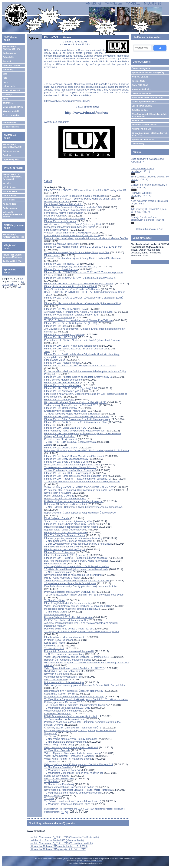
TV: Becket (50, 762)
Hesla (5, 82)
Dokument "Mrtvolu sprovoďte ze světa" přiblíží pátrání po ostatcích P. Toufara (86, 450)
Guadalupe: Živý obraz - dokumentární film (68, 210)
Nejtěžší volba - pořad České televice (64, 530)
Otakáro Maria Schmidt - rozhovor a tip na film (69, 787)
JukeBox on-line (140, 110)
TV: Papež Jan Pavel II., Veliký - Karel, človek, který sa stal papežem (81, 631)
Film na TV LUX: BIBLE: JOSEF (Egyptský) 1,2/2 (71, 388)
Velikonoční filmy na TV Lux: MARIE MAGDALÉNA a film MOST (79, 487)
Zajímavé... (8, 103)
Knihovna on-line (11, 151)
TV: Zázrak (50, 736)
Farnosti (7, 61)
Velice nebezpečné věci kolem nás (63, 677)
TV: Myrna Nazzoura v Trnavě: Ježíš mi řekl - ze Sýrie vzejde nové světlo (84, 595)
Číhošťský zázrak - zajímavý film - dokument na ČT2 (73, 728)
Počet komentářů (113, 809)
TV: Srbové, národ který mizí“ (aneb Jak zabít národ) (73, 801)
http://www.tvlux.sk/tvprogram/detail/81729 (67, 101)
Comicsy (7, 155)
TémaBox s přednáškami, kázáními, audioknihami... (149, 115)
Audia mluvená (10, 208)
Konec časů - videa (55, 643)
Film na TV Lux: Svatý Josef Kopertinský (66, 459)
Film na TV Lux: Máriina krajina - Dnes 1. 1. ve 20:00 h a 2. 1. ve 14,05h (83, 247)
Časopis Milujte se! (141, 68)
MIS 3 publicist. (10, 196)
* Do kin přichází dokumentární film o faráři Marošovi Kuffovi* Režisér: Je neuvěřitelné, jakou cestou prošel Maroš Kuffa (77, 568)
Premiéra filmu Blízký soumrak (61, 439)
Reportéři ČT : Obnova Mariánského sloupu (68, 660)
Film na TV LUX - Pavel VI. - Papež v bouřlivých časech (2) (77, 558)
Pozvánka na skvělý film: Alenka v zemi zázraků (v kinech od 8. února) (82, 340)
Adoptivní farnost (11, 65)
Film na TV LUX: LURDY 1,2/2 (61, 337)
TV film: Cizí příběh (55, 600)
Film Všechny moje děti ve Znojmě (63, 547)
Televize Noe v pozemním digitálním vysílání (68, 521)
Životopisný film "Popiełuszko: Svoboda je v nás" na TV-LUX (77, 581)
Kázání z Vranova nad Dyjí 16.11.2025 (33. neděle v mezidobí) (61, 843)
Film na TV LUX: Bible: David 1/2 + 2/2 (65, 428)
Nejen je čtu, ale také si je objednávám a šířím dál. (144, 219)
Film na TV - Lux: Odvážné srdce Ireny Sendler (70, 524)
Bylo (5, 74)
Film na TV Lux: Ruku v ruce (60, 552)
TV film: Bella (51, 781)
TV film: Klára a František (58, 767)
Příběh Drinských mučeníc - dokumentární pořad (71, 716)
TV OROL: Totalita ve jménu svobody (64, 654)
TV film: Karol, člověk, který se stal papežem (69, 541)
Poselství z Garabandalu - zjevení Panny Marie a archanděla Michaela (82, 258)
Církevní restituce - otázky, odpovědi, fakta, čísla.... (150, 134)
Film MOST (50, 425)
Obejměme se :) (53, 646)
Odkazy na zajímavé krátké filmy (62, 244)
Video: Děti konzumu (55, 680)
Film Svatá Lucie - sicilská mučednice (64, 218)
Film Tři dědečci (53, 795)
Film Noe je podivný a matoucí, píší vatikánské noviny (73, 538)
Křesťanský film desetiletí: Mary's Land (65, 411)
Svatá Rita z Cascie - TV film (60, 694)
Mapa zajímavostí (11, 90)
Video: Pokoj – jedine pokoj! (59, 745)
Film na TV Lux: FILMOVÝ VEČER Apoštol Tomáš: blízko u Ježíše (80, 366)
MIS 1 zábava (9, 187)
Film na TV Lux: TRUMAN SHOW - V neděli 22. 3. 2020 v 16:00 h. (80, 278)
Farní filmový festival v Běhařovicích (64, 204)
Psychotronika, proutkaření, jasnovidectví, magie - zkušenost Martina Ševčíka (86, 238)
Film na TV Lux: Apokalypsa (59, 399)
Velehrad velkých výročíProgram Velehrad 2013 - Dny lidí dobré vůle (68, 616)
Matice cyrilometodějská (144, 102)
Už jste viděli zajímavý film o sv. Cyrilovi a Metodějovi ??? (75, 402)
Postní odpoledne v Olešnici (59, 496)
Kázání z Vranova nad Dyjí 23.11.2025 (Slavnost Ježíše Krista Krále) (64, 837)
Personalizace (10, 123)
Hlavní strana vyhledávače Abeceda (13, 236)
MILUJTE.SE (153, 3)
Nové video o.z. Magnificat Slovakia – (78, 790)
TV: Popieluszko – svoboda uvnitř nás (65, 719)
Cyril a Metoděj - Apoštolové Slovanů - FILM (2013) (72, 235)
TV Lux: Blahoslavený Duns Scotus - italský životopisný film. (77, 252)
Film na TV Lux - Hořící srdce (60, 221)
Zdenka (48, 445)
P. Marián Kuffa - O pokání (59, 640)
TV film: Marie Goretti (56, 612)
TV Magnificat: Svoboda (57, 750)
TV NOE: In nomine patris (58, 572)
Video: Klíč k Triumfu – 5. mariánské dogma (68, 759)
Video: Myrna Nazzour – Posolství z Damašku (69, 756)
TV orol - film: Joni (54, 648)
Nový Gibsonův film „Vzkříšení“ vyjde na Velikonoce (72, 289)
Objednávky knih (11, 159)
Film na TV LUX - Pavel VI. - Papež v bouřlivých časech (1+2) (78, 479)
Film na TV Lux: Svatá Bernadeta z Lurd (66, 462)
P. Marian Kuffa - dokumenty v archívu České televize (73, 501)
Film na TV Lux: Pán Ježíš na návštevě (65, 532)
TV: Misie (49, 798)
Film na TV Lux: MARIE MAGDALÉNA (65, 309)
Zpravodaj (8, 70)
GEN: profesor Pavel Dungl (59, 317)
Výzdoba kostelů (11, 111)
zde (22, 279)
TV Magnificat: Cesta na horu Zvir (62, 770)
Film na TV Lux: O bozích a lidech (62, 385)
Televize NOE (138, 81)
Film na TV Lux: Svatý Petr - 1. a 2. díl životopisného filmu (76, 422)
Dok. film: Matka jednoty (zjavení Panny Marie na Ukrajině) (76, 561)
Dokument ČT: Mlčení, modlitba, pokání (66, 504)
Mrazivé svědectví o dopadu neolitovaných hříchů (71, 527)
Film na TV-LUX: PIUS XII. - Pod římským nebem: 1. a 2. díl (77, 416)
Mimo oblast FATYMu (13, 107)
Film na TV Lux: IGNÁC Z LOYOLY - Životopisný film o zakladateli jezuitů (84, 298)
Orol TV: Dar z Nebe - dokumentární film (66, 620)
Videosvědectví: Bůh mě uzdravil (62, 711)
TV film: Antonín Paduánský (59, 784)
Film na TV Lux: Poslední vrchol (61, 363)
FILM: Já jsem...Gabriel (57, 518)
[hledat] (142, 48)
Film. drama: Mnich (55, 360)
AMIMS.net (93, 3)
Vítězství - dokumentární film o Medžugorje (67, 233)
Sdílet (48, 181)
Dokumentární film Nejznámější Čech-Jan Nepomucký (74, 691)
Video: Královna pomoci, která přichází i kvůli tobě (71, 747)
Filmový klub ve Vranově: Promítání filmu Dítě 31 (71, 286)
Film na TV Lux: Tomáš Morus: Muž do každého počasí (74, 456)
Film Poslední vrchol (55, 564)
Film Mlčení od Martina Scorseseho (63, 380)
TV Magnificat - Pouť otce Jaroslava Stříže (67, 804)
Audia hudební (10, 204)
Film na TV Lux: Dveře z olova (61, 448)
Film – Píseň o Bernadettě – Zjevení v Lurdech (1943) (73, 207)
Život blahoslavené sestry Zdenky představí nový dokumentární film (81, 586)
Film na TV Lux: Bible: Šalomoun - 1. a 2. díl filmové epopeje (77, 419)
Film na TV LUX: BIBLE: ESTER (62, 383)
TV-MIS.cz (133, 3)
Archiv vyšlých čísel (13, 261)
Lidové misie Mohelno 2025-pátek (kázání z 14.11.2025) (58, 849)
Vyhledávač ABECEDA (143, 139)
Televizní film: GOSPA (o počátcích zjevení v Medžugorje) (75, 196)
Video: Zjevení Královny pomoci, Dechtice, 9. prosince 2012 (77, 657)
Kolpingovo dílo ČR (141, 129)
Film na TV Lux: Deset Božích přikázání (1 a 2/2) (71, 323)
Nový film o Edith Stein (56, 674)
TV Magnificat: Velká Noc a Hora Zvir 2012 (67, 708)
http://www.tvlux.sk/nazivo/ (87, 113)
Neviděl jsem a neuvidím (58, 493)
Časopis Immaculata (142, 106)
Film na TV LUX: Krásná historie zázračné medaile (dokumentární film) (82, 303)
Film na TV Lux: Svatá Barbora (61, 269)
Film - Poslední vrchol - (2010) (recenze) (66, 555)
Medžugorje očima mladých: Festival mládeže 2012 (72, 609)
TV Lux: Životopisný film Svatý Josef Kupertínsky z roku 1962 (77, 544)
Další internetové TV (142, 93)
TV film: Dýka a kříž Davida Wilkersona (65, 742)
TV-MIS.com (113, 3)
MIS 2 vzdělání (10, 191)
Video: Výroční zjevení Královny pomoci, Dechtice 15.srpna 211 (79, 764)
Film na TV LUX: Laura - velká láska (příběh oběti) (71, 346)
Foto (5, 78)
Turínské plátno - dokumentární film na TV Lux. (70, 467)
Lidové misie (9, 86)
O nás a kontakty (11, 115)
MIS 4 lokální (9, 200)
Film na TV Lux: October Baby (61, 408)
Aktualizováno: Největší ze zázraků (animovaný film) (73, 224)
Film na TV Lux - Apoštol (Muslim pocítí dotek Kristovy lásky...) (78, 377)
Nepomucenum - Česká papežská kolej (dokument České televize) (80, 513)
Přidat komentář (51, 812)
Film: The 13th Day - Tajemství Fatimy (65, 535)
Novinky (7, 183)
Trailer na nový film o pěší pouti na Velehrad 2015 (71, 405)
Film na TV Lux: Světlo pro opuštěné (64, 334)
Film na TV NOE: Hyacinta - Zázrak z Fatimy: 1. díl (72, 315)
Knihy (6, 99)
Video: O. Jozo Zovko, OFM (59, 779)
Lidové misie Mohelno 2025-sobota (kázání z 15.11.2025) (59, 846)
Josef (47, 351)
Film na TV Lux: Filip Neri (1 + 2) (62, 264)
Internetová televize (141, 89)
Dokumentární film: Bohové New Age (64, 682)
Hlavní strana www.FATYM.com (11, 48)
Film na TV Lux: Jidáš (56, 326)
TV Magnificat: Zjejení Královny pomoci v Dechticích (72, 793)
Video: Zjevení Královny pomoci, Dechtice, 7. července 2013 (77, 606)
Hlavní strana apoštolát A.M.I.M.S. (12, 146)
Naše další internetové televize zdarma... (12, 214)
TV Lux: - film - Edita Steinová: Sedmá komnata (70, 442)
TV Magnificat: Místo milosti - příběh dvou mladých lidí (73, 773)
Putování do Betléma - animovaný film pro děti (69, 651)
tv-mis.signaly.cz (13, 283)
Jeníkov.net (137, 120)
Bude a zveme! (10, 53)
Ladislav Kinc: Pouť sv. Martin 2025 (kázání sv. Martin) (57, 840)
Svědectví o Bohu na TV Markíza (62, 671)
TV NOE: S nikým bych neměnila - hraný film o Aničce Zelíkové (78, 320)
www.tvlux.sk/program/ (56, 122)
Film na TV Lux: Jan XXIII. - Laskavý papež (68, 473)
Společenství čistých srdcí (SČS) (148, 73)
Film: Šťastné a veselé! (57, 230)
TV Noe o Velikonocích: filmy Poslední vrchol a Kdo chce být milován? (82, 482)
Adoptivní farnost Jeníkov (144, 125)
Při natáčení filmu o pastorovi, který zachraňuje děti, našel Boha (79, 490)
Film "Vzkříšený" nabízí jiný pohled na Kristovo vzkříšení (75, 431)
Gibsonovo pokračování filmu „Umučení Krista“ (69, 227)
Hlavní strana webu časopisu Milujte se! (13, 256)
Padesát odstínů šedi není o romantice (65, 498)
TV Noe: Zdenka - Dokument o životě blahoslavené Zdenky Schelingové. (84, 507)
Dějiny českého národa (57, 776)
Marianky (7, 94)
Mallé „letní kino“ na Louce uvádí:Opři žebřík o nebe (72, 465)
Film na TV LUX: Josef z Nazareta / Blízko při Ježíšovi (73, 349)
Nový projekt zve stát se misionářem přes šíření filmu (73, 575)
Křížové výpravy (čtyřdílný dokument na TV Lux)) (71, 267)
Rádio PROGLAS (140, 85)
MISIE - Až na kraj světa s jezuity (62, 578)
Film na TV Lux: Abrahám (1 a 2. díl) (64, 391)
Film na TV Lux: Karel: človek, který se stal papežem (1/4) (76, 476)
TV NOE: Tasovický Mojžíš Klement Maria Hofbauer (72, 414)
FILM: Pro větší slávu (56, 216)
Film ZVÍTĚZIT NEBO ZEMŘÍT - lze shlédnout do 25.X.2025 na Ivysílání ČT (85, 190)
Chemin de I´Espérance (57, 713)
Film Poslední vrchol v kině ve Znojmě (65, 549)
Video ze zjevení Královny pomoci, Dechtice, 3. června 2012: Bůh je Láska (84, 685)
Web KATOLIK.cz (140, 77)
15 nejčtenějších (11, 127)
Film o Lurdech (52, 255)
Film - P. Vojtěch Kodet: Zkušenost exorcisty (68, 603)
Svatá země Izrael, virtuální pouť (148, 97)
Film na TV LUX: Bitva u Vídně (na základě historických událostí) (79, 284)
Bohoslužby (8, 57)
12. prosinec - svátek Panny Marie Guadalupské (70, 583)
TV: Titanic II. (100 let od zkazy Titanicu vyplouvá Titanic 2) (76, 705)
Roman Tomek (58, 809)
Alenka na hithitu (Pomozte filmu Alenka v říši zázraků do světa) (79, 312)
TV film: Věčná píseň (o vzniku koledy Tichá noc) (71, 739)
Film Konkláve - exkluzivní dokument (64, 637)
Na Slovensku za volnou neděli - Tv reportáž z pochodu (74, 696)
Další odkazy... (139, 144)
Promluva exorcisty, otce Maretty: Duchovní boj (70, 592)
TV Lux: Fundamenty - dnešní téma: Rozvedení (70, 470)
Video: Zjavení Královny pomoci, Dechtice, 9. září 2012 (74, 668)
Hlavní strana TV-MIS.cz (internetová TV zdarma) (12, 177)
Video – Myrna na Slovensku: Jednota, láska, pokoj (72, 753)
